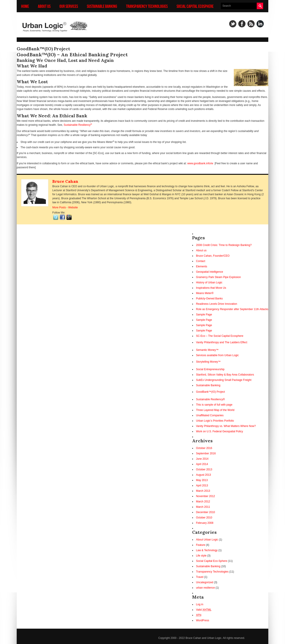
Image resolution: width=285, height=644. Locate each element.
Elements (202, 266)
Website (73, 207)
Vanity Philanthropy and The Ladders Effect (222, 342)
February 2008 (205, 523)
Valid (204, 610)
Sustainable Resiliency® (210, 399)
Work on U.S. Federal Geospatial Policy (219, 431)
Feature (201, 545)
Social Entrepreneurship (210, 369)
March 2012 (203, 502)
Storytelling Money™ (208, 362)
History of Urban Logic (209, 282)
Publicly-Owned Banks (209, 299)
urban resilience (205, 588)
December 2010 (205, 512)
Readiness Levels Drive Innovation (217, 304)
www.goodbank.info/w (200, 163)
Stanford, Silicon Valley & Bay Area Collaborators (225, 375)
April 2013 (202, 486)
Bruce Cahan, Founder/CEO (213, 256)
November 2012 (205, 496)
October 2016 (204, 448)
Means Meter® (205, 293)
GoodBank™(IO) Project (210, 392)
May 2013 (202, 480)
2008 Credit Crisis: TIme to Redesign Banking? (224, 245)
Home (25, 6)
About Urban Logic (207, 540)
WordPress (203, 620)
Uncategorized (205, 582)
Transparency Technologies (147, 6)
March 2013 (203, 491)
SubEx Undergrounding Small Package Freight (224, 380)
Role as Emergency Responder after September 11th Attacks (232, 309)
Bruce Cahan (65, 181)
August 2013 (203, 475)
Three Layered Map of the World (215, 410)
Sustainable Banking (102, 6)
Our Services (69, 6)
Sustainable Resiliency (78, 125)
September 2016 (206, 453)
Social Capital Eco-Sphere (212, 561)
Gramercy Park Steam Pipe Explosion (218, 277)
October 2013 (204, 469)
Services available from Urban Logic (217, 355)
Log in (200, 604)
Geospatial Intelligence (209, 272)
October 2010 (204, 518)
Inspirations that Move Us (211, 288)
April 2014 (202, 464)
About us (44, 6)
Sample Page (204, 315)
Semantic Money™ (207, 350)
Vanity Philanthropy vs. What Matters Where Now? (226, 426)
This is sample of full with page (214, 405)
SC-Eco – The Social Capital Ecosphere (220, 336)
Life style (201, 556)
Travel (200, 577)
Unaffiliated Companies (210, 415)
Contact (201, 261)
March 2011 (203, 507)
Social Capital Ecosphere (195, 6)
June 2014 (202, 459)
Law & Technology (207, 550)
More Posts (59, 207)
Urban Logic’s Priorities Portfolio (215, 421)
